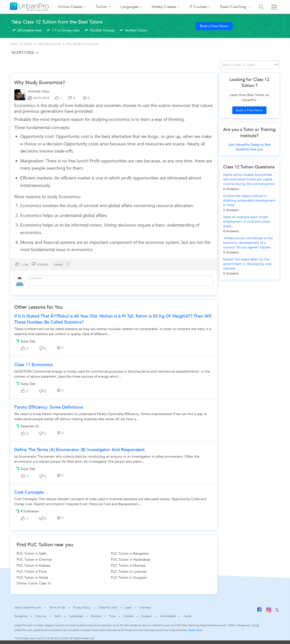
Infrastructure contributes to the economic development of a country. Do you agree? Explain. (248, 243)
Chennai (41, 616)
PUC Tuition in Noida (32, 578)
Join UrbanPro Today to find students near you (249, 147)
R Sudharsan (30, 511)
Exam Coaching (234, 7)
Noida (187, 616)
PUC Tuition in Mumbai (128, 566)
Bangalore (21, 616)
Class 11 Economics (33, 365)
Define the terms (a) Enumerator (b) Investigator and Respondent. (80, 450)
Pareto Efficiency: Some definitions (49, 407)
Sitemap (145, 607)
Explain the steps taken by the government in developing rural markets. (247, 264)
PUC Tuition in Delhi (32, 554)
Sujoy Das (28, 341)
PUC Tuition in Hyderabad (131, 560)
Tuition (101, 7)
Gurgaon (147, 616)
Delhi (58, 616)
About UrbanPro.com (28, 607)
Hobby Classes (164, 7)
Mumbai (96, 616)
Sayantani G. (30, 426)
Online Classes (70, 7)
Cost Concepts (29, 492)
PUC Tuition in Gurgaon (129, 578)
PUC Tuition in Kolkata (33, 566)
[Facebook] (259, 611)
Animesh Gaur (39, 91)
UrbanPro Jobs (108, 607)
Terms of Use (57, 607)
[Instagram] (269, 612)
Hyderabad (76, 616)
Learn (128, 607)
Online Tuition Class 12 (34, 583)
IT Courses (198, 7)
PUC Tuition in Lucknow (129, 572)
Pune (113, 616)
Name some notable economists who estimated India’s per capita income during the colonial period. (249, 179)
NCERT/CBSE (23, 53)
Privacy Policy (82, 607)
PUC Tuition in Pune (32, 572)
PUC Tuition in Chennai (34, 560)
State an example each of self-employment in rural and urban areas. (247, 222)
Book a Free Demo (214, 26)
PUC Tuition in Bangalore (130, 554)
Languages (129, 7)
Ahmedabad (168, 616)
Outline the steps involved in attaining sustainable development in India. (249, 200)
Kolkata (128, 616)
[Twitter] (277, 611)
